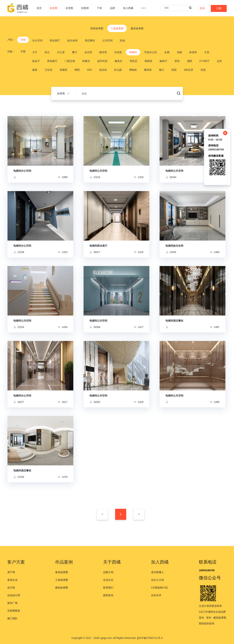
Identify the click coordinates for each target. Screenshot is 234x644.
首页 (39, 8)
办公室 (61, 52)
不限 (23, 40)
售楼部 (63, 70)
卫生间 (48, 70)
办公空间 (37, 40)
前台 (47, 52)
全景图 (69, 8)
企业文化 (108, 580)
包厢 (179, 52)
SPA (89, 70)
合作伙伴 (156, 595)
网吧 (77, 70)
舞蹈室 (148, 70)
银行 (162, 70)
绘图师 (85, 8)
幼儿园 (118, 70)
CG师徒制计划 (159, 588)
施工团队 (12, 618)
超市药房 (102, 61)
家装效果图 (97, 28)
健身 (35, 70)
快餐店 (86, 61)
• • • (143, 8)
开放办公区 (151, 52)
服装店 (118, 61)
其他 (122, 40)
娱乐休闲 (72, 40)
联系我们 (108, 588)
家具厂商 (12, 603)
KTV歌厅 (204, 61)
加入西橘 (128, 8)
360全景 (189, 70)
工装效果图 (117, 28)
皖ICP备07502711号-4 (150, 638)
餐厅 (75, 52)
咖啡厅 (163, 61)
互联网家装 (14, 611)
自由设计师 (14, 595)
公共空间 (107, 40)
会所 (219, 61)
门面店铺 (70, 61)
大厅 (35, 52)
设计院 (11, 588)
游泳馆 (103, 70)
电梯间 (133, 52)
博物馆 (133, 70)
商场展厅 (52, 61)
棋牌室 (148, 61)
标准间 (193, 52)
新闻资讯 (108, 595)
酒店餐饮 (90, 40)
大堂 (207, 52)
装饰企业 (12, 580)
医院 (174, 70)
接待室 (103, 52)
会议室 (88, 52)
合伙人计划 (157, 580)
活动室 (118, 52)
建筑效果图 (137, 28)
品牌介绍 (108, 572)
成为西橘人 (157, 572)
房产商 (11, 572)
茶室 (177, 61)
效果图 (54, 8)
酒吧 (190, 61)
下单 (99, 8)
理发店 (133, 61)
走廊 (167, 52)
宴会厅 (36, 61)
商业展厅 (55, 40)
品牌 (112, 8)
